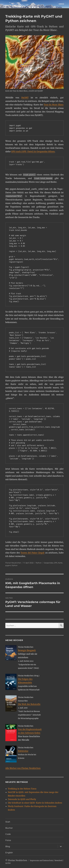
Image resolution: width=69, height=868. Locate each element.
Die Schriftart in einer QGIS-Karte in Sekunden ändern (35, 803)
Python (39, 563)
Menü (61, 4)
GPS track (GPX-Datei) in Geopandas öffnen (33, 151)
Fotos (8, 840)
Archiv (8, 863)
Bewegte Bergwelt (27, 650)
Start (8, 822)
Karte (60, 563)
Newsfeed (58, 861)
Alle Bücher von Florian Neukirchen (23, 768)
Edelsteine (23, 751)
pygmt (8, 565)
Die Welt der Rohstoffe (29, 704)
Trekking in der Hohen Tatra (22, 789)
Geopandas (48, 563)
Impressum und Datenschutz (41, 861)
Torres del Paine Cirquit (33, 553)
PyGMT (25, 98)
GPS (56, 563)
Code (8, 834)
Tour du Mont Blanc (54, 105)
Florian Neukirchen (13, 563)
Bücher (9, 828)
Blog (8, 846)
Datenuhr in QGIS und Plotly (22, 799)
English (9, 853)
